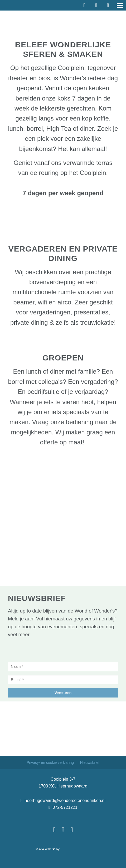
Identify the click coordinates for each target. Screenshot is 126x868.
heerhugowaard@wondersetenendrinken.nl (63, 801)
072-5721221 (63, 807)
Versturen (63, 693)
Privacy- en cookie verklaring (51, 762)
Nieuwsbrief (90, 762)
